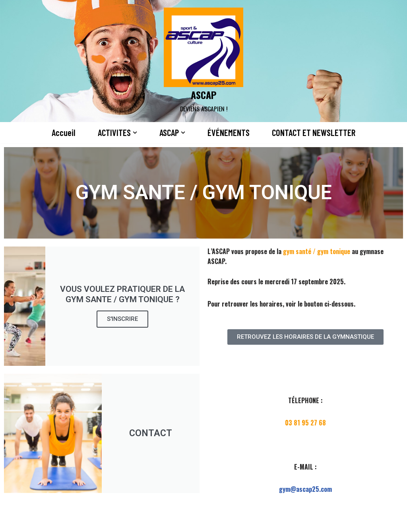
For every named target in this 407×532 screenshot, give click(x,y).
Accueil (63, 133)
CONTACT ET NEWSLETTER (314, 133)
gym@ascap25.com (305, 489)
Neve (13, 521)
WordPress (88, 521)
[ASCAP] (203, 61)
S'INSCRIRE (122, 319)
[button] (135, 133)
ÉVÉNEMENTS (228, 133)
